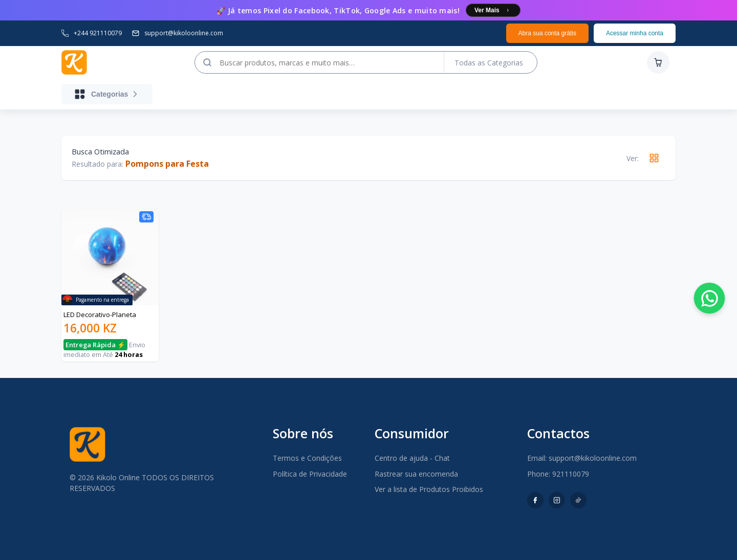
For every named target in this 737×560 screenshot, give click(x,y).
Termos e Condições (307, 458)
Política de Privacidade (310, 474)
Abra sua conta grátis (547, 33)
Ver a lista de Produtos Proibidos (429, 489)
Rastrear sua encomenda (416, 474)
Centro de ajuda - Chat (412, 458)
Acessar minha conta (635, 33)
